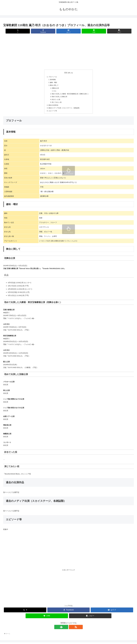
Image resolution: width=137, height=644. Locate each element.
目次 (66, 73)
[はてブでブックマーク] (68, 31)
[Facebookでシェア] (47, 31)
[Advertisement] (67, 52)
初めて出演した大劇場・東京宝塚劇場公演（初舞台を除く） (71, 94)
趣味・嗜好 (52, 83)
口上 (54, 91)
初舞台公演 (54, 88)
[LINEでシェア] (90, 31)
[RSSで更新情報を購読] (71, 628)
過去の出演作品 (52, 106)
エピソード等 (51, 111)
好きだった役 (55, 100)
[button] (112, 31)
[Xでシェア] (25, 31)
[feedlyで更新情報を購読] (66, 628)
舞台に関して (53, 85)
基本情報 (52, 80)
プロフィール (51, 77)
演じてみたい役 (56, 103)
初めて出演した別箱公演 (59, 97)
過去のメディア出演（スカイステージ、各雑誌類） (64, 109)
